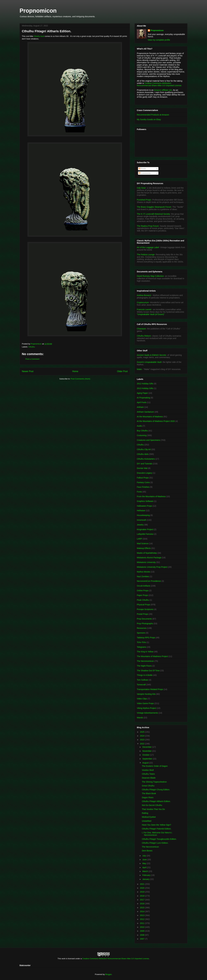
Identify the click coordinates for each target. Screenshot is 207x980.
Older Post (122, 371)
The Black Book (149, 793)
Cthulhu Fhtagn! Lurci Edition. (155, 843)
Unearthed (147, 821)
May (144, 863)
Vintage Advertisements (147, 713)
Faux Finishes (143, 487)
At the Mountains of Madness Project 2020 (156, 421)
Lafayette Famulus (145, 534)
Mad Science (143, 543)
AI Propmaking (143, 398)
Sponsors (141, 633)
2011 (143, 923)
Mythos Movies (144, 572)
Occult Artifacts (144, 586)
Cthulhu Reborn (144, 336)
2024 (143, 736)
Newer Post (28, 371)
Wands (140, 718)
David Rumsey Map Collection (150, 276)
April (145, 867)
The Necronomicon (145, 661)
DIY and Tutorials (145, 464)
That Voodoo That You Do (153, 809)
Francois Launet (144, 309)
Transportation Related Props (150, 689)
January (146, 879)
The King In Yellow (145, 652)
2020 (143, 888)
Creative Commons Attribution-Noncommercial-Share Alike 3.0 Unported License (116, 959)
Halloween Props (144, 506)
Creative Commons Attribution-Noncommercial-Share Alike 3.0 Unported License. (159, 84)
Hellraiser (141, 511)
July (144, 856)
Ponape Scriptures (145, 609)
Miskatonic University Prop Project (152, 567)
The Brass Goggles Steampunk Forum (154, 207)
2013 (143, 915)
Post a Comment (32, 359)
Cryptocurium (143, 302)
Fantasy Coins (143, 482)
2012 (143, 919)
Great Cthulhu (148, 786)
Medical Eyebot (149, 817)
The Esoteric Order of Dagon (155, 766)
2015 (143, 908)
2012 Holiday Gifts (145, 384)
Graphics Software (145, 501)
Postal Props (143, 614)
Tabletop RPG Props (146, 638)
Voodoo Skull (148, 770)
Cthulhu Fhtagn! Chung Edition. (156, 790)
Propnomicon (38, 11)
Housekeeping (143, 515)
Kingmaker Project (145, 529)
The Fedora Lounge (146, 255)
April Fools (142, 402)
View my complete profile (159, 40)
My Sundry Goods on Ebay (149, 119)
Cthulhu (32, 347)
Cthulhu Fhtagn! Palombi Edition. (157, 829)
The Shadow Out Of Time (148, 671)
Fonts (139, 492)
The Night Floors (144, 666)
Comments (145, 173)
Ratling (145, 813)
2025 (143, 732)
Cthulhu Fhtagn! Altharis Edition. (156, 801)
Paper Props (142, 595)
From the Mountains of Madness (151, 496)
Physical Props (144, 605)
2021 (143, 884)
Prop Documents (144, 619)
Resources (142, 628)
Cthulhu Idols (143, 454)
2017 (143, 900)
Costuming (142, 435)
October (146, 755)
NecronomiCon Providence (149, 581)
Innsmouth (142, 520)
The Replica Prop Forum (148, 226)
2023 (143, 740)
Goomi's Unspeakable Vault (149, 362)
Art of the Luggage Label (148, 247)
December (147, 747)
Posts (142, 169)
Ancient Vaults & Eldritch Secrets (152, 355)
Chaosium (141, 329)
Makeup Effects (144, 548)
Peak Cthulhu (143, 600)
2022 (143, 744)
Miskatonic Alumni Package (149, 558)
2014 (143, 911)
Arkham (140, 407)
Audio (139, 426)
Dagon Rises (148, 797)
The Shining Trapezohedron (154, 782)
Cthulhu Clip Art (144, 449)
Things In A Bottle (145, 675)
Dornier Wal (142, 468)
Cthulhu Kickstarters (146, 459)
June (145, 860)
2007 (143, 939)
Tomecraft (141, 685)
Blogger (108, 974)
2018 (143, 896)
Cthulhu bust (39, 36)
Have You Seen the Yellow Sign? (156, 825)
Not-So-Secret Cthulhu (152, 805)
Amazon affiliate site (163, 90)
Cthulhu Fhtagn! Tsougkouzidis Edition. (159, 839)
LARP (140, 539)
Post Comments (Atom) (80, 379)
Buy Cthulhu (142, 431)
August (146, 763)
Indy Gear (141, 188)
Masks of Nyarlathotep (147, 553)
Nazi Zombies (143, 576)
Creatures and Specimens (148, 440)
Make (140, 369)
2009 (143, 931)
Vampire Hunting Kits (146, 694)
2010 (143, 927)
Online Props (143, 591)
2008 (143, 935)
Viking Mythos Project (146, 708)
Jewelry (140, 525)
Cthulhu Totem (148, 774)
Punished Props (144, 200)
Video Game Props (145, 703)
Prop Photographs (145, 624)
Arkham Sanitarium (145, 412)
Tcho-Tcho (141, 642)
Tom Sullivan (143, 680)
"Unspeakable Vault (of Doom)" (151, 314)
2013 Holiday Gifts (145, 388)
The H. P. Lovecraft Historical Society (153, 214)
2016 (143, 904)
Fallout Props (143, 478)
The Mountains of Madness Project (152, 656)
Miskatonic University (146, 562)
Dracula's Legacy (145, 473)
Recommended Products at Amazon (153, 115)
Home (75, 371)
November (147, 751)
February (147, 875)
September (147, 759)
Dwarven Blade (149, 778)
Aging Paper (142, 393)
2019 (143, 892)
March (145, 871)
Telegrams (142, 647)
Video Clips (142, 699)
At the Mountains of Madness (150, 417)
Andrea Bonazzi (144, 295)
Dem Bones (147, 851)
